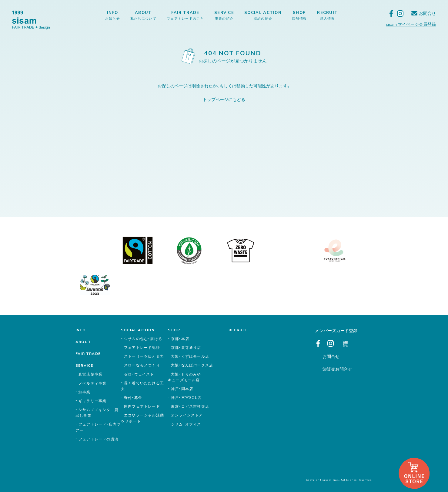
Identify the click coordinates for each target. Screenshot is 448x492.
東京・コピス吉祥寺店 (190, 406)
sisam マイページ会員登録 (411, 24)
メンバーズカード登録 (336, 330)
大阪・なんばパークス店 (192, 365)
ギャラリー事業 (92, 401)
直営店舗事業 (90, 374)
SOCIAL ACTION (263, 15)
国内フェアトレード (142, 406)
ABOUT (143, 15)
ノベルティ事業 (92, 383)
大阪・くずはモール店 (190, 356)
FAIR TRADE (185, 15)
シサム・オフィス (186, 424)
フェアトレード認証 (142, 347)
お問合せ (427, 13)
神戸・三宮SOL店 (186, 397)
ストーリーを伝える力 (144, 356)
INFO (113, 15)
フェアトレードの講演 (99, 439)
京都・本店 (180, 339)
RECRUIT (327, 15)
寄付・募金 (133, 397)
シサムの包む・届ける (143, 339)
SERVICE (224, 15)
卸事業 (85, 392)
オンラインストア (187, 415)
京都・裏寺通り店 (186, 347)
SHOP (299, 15)
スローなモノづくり (142, 365)
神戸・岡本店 (182, 389)
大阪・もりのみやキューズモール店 (185, 377)
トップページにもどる (224, 99)
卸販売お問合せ (337, 369)
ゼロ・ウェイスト (139, 374)
